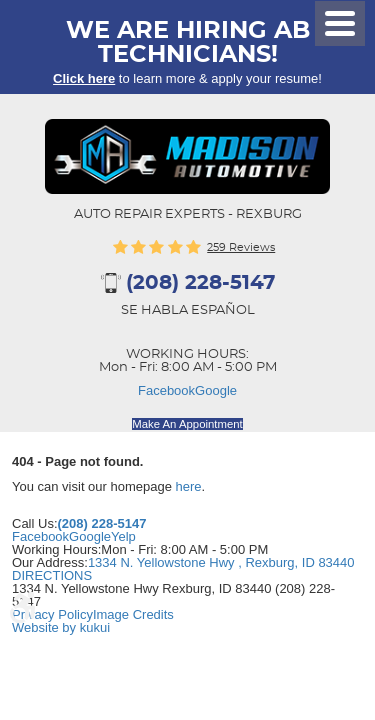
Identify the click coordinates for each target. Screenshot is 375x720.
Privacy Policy (52, 614)
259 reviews (241, 247)
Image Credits (133, 614)
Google (216, 390)
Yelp (123, 536)
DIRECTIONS (52, 575)
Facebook (166, 390)
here (189, 486)
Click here (84, 78)
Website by (61, 627)
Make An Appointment (187, 424)
